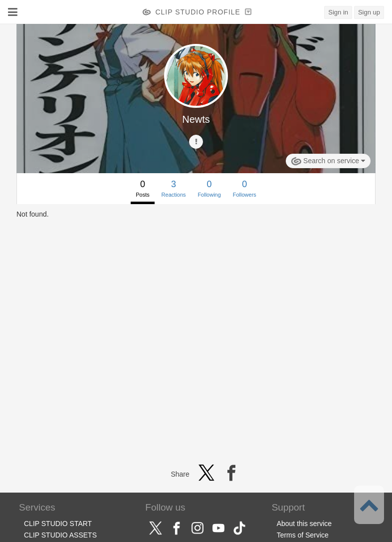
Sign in (338, 12)
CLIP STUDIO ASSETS (60, 535)
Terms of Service (303, 535)
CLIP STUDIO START (58, 524)
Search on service (328, 161)
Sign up (369, 12)
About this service (304, 524)
